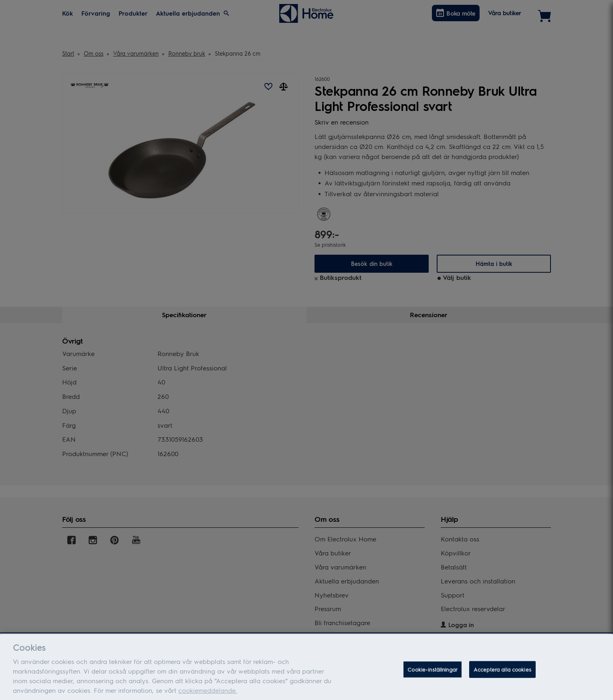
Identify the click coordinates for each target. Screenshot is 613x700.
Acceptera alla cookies (502, 675)
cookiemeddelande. (208, 696)
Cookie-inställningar (433, 675)
